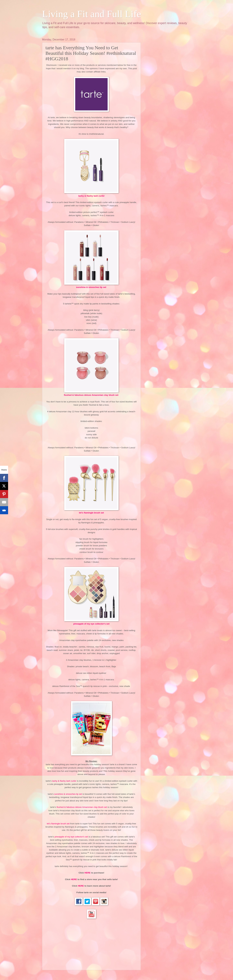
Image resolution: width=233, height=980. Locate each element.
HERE (88, 873)
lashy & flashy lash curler (91, 196)
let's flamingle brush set (91, 513)
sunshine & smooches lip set (91, 287)
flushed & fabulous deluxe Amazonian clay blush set (91, 395)
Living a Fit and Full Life (92, 14)
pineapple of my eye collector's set (91, 624)
